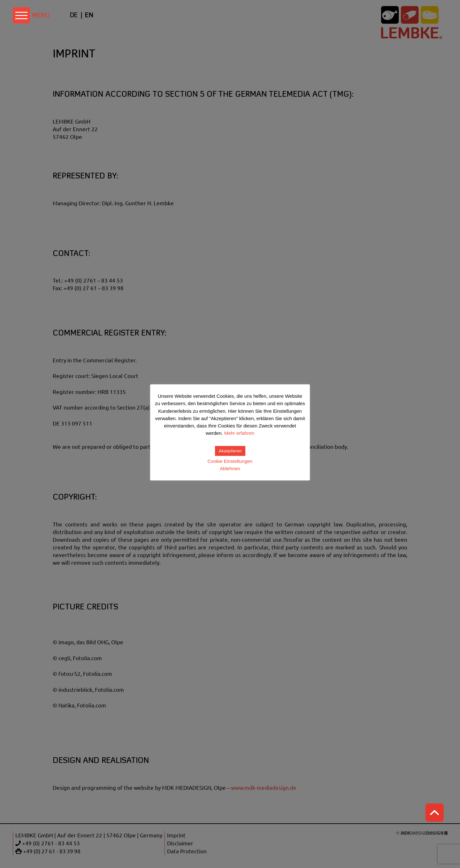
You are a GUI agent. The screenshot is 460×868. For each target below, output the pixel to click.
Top (434, 813)
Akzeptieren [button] (230, 451)
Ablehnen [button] (230, 468)
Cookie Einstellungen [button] (230, 461)
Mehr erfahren (239, 433)
